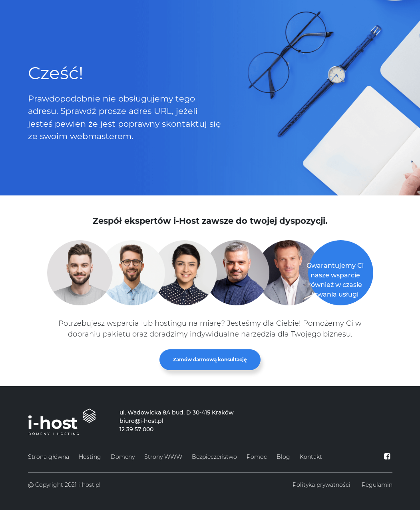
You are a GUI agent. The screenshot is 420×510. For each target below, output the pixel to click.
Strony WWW (163, 457)
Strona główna (49, 457)
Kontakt (311, 457)
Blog (283, 457)
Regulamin (377, 485)
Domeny (123, 457)
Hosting (90, 457)
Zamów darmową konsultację (210, 360)
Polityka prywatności (321, 485)
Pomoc (257, 457)
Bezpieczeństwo (214, 457)
